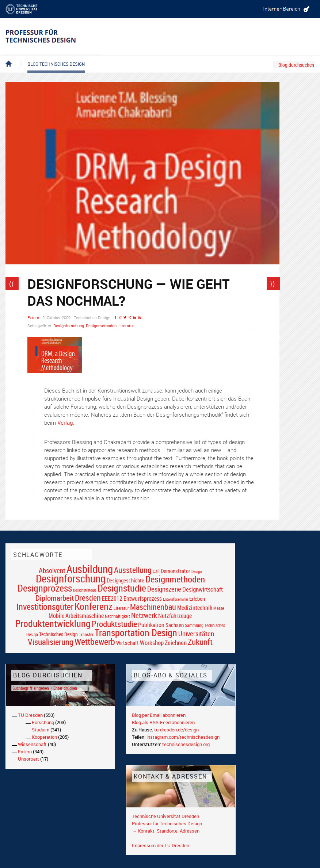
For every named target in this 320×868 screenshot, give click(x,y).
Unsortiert (28, 759)
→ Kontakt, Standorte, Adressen (166, 831)
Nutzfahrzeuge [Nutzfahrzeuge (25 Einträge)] (175, 616)
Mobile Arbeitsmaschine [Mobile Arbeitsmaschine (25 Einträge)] (76, 616)
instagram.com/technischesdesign (183, 737)
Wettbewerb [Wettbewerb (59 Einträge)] (95, 642)
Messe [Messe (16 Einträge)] (219, 608)
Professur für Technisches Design (167, 823)
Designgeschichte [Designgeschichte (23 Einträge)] (125, 580)
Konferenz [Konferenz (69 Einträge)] (94, 606)
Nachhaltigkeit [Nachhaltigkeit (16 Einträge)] (117, 616)
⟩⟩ (273, 284)
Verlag (65, 422)
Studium (41, 730)
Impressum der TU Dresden (161, 845)
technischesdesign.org (186, 744)
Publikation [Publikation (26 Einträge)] (151, 625)
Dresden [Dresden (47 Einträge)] (88, 598)
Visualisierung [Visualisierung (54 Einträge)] (51, 642)
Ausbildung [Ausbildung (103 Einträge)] (90, 569)
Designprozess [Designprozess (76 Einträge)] (45, 588)
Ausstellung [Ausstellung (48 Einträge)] (133, 570)
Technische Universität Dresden (165, 816)
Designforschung (69, 326)
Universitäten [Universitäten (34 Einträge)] (196, 633)
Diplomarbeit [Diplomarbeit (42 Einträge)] (55, 598)
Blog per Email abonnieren (159, 715)
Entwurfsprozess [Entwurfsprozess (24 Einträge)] (143, 599)
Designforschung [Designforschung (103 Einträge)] (71, 578)
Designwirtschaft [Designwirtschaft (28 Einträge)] (203, 589)
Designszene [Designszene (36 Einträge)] (164, 589)
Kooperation (44, 737)
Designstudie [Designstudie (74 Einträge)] (122, 588)
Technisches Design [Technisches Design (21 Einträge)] (58, 634)
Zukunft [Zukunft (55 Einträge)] (200, 642)
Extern (33, 318)
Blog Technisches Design (50, 58)
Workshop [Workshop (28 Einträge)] (152, 643)
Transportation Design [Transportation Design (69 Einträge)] (136, 632)
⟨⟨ (11, 284)
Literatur (126, 326)
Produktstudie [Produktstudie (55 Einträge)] (114, 624)
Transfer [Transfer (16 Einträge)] (86, 634)
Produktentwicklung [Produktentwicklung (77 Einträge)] (53, 623)
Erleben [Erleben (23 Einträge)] (197, 599)
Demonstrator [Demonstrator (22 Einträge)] (176, 571)
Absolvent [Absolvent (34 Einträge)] (52, 570)
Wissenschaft (32, 744)
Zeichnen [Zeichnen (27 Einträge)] (176, 643)
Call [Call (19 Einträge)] (156, 571)
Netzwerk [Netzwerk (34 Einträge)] (144, 615)
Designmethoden (101, 326)
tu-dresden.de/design (176, 730)
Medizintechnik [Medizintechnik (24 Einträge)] (195, 608)
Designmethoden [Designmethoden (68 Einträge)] (175, 579)
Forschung (43, 722)
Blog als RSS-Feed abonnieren (163, 722)
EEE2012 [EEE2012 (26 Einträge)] (112, 599)
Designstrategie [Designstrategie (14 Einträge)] (85, 590)
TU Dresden (30, 715)
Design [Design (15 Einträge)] (197, 571)
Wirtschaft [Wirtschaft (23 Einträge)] (127, 643)
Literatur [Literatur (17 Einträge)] (121, 608)
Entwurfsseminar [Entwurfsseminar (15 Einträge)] (176, 599)
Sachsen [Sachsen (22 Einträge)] (175, 625)
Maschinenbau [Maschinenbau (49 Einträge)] (153, 607)
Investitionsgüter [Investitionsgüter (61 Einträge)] (45, 607)
